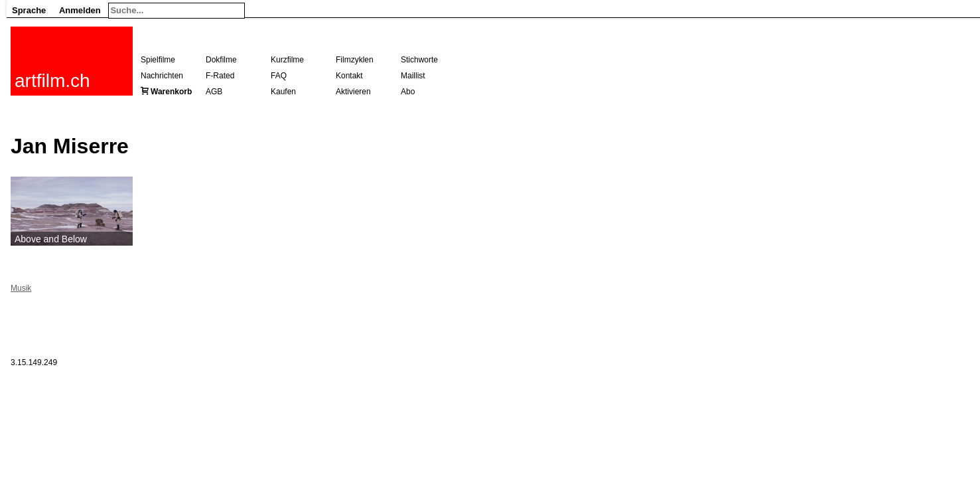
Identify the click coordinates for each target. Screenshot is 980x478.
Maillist (413, 76)
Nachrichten (162, 76)
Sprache (29, 10)
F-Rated (220, 76)
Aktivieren (353, 92)
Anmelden (80, 10)
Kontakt (349, 76)
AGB (214, 92)
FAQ (279, 76)
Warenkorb (171, 92)
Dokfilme (221, 60)
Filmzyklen (355, 60)
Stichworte (419, 60)
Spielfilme (158, 60)
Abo (408, 92)
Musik (21, 288)
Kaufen (283, 92)
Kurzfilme (287, 60)
